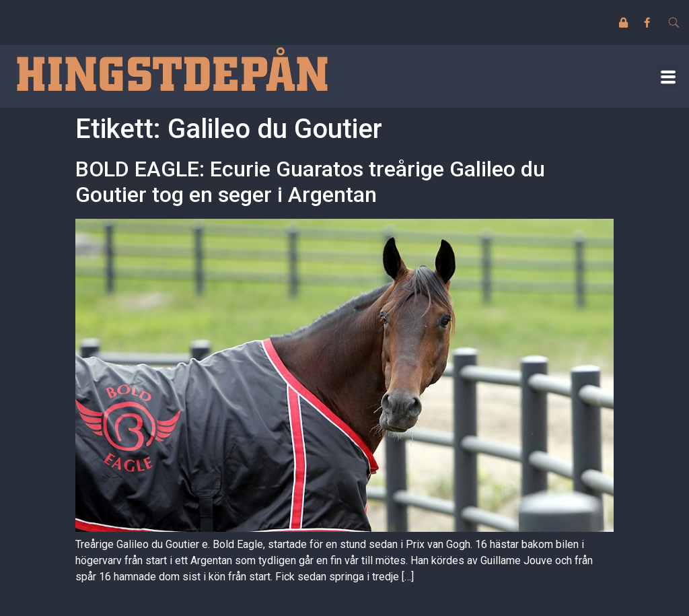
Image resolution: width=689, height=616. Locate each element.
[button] (668, 76)
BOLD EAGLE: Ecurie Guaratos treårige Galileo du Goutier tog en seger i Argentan (310, 182)
